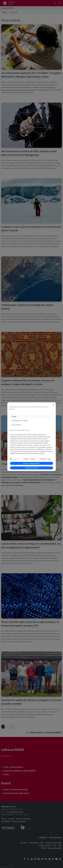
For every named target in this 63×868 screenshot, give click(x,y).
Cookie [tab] (14, 416)
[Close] (53, 405)
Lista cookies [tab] (16, 425)
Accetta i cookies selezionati (31, 463)
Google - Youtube (29, 459)
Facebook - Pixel (45, 459)
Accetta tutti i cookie (32, 468)
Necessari (16, 459)
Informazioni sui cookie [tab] (20, 421)
